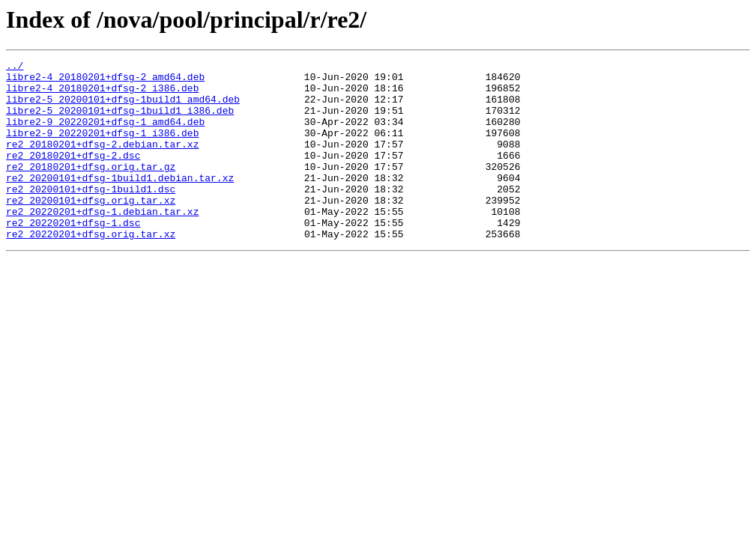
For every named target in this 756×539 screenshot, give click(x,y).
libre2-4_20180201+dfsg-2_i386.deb (102, 94)
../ (15, 67)
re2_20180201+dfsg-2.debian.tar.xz (102, 162)
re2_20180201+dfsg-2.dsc (73, 175)
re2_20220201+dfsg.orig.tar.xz (91, 269)
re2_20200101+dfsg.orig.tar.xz (91, 229)
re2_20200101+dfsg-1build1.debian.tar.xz (120, 202)
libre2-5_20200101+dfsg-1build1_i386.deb (120, 121)
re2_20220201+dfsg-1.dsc (73, 256)
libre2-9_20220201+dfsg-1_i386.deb (102, 148)
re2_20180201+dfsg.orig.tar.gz (91, 189)
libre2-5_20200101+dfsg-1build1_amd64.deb (123, 108)
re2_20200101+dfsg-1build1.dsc (91, 216)
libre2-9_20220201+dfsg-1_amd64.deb (105, 135)
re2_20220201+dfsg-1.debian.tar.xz (102, 243)
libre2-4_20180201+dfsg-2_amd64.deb (105, 81)
